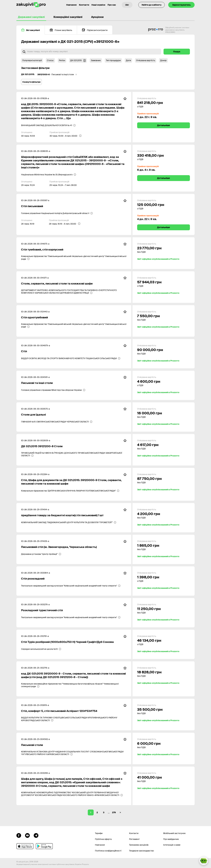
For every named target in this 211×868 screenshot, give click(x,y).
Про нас (112, 5)
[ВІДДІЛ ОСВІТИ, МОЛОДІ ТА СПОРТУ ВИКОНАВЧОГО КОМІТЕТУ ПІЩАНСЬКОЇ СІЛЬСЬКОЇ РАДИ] (71, 358)
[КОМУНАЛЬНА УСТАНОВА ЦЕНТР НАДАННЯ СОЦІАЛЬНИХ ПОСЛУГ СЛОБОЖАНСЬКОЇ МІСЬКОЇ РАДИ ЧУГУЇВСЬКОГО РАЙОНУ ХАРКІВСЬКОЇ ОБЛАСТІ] (74, 753)
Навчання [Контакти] (71, 5)
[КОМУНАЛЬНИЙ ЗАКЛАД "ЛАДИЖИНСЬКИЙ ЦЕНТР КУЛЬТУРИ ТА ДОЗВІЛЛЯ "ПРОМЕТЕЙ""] (69, 522)
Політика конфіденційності (108, 851)
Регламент (134, 839)
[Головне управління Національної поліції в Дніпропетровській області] (57, 213)
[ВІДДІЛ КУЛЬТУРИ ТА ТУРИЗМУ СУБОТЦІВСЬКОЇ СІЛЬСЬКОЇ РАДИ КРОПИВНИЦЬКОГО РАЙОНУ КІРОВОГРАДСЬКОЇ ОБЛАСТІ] (74, 719)
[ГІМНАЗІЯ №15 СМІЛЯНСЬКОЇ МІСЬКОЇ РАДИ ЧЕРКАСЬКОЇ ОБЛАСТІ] (57, 422)
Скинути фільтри (31, 82)
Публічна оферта (103, 839)
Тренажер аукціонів (139, 845)
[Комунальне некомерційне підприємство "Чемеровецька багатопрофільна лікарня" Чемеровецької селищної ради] (74, 685)
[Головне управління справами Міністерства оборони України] (53, 390)
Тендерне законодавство (141, 851)
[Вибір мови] (127, 5)
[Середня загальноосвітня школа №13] (41, 649)
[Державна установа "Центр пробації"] (41, 554)
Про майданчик (171, 839)
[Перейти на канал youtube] (27, 835)
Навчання (100, 845)
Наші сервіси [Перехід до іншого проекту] (98, 5)
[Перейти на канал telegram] (36, 835)
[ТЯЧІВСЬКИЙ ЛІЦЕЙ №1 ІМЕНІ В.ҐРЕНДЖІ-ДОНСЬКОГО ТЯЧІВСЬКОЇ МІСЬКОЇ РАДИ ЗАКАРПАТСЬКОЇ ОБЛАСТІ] (74, 454)
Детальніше (164, 125)
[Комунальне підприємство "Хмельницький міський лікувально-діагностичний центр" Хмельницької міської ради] (74, 258)
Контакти (84, 5)
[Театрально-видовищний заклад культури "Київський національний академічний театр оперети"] (71, 586)
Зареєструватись (181, 5)
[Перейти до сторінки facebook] (19, 835)
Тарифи (99, 833)
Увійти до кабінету (152, 5)
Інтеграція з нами (172, 845)
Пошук (177, 52)
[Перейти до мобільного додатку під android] (44, 846)
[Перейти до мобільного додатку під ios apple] (25, 846)
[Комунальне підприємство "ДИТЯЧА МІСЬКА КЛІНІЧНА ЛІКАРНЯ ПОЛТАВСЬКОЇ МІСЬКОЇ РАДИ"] (70, 491)
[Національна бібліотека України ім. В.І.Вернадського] (49, 175)
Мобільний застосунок (174, 833)
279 (114, 812)
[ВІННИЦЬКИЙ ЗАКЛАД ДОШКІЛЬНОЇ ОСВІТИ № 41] (48, 125)
